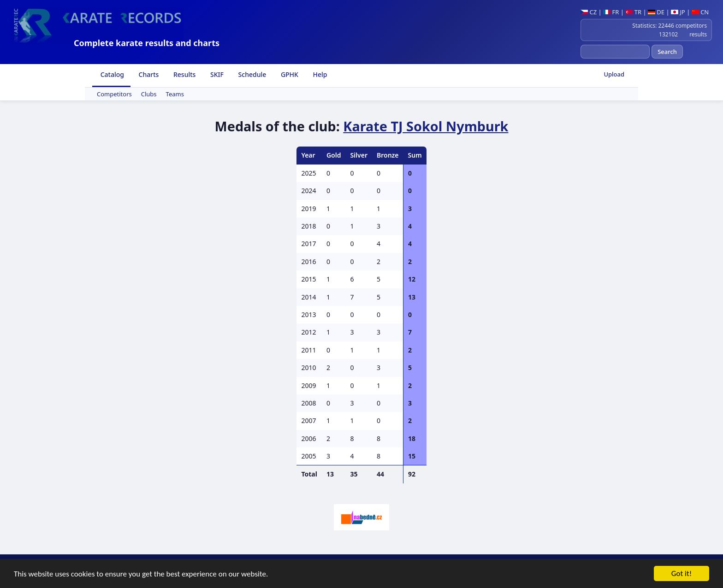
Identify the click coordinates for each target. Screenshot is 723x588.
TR (633, 12)
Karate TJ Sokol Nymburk (426, 126)
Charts (148, 74)
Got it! (682, 574)
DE (656, 12)
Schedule (251, 74)
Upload (614, 74)
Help (319, 74)
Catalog (111, 74)
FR (611, 12)
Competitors (114, 94)
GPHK (289, 74)
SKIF (216, 74)
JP (678, 12)
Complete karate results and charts (147, 43)
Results (184, 74)
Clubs (149, 94)
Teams (175, 94)
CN (700, 12)
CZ (589, 12)
